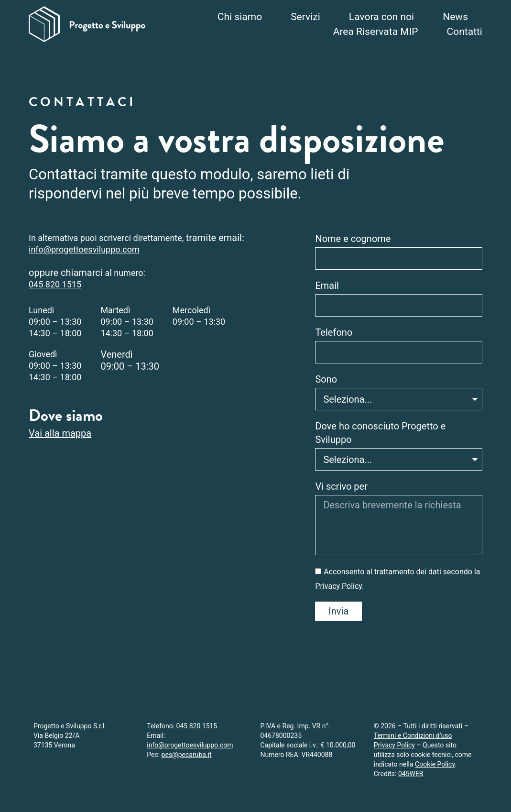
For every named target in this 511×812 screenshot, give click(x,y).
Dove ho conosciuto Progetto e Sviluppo (380, 433)
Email (327, 285)
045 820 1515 (55, 284)
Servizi (305, 17)
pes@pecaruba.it (187, 755)
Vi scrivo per (341, 486)
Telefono (334, 332)
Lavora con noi (381, 17)
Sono (326, 379)
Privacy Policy (338, 586)
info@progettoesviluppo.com (84, 249)
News (455, 17)
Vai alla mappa (60, 433)
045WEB (411, 774)
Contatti (465, 32)
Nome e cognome (353, 239)
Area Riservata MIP (376, 32)
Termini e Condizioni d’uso (413, 735)
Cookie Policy (435, 764)
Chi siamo (240, 17)
